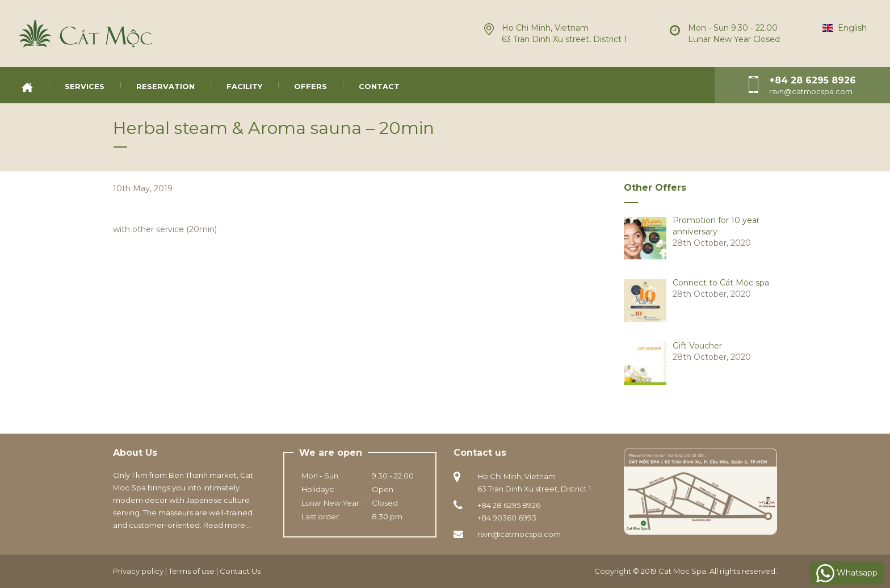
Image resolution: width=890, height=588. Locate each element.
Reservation (165, 86)
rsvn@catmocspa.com (519, 534)
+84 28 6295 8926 (813, 80)
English (845, 28)
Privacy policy (138, 571)
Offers (310, 86)
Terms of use (192, 571)
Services (85, 86)
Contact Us (240, 571)
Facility (244, 86)
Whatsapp (847, 573)
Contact (379, 86)
